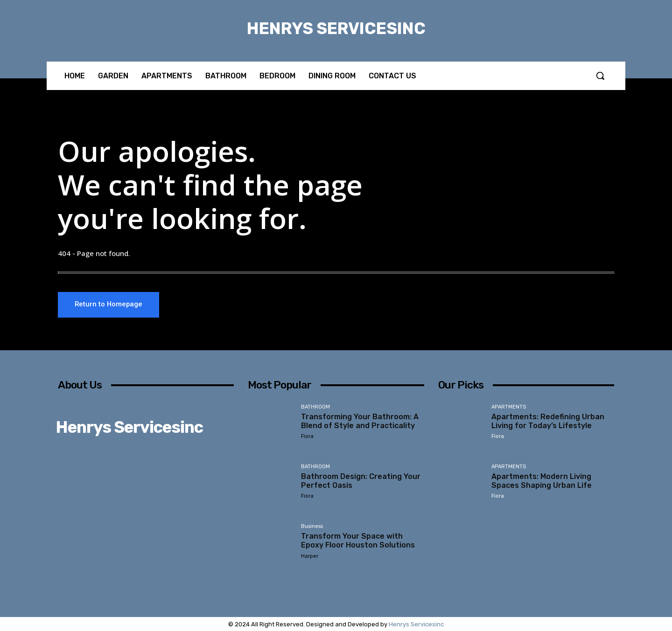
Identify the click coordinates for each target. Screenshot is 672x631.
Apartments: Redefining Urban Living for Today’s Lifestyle (548, 421)
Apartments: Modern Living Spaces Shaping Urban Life (542, 481)
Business (312, 527)
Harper (310, 556)
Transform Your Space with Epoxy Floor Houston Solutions (358, 541)
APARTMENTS (509, 407)
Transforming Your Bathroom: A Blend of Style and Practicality (360, 421)
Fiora (307, 436)
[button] (600, 76)
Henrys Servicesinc (416, 624)
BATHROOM (315, 407)
